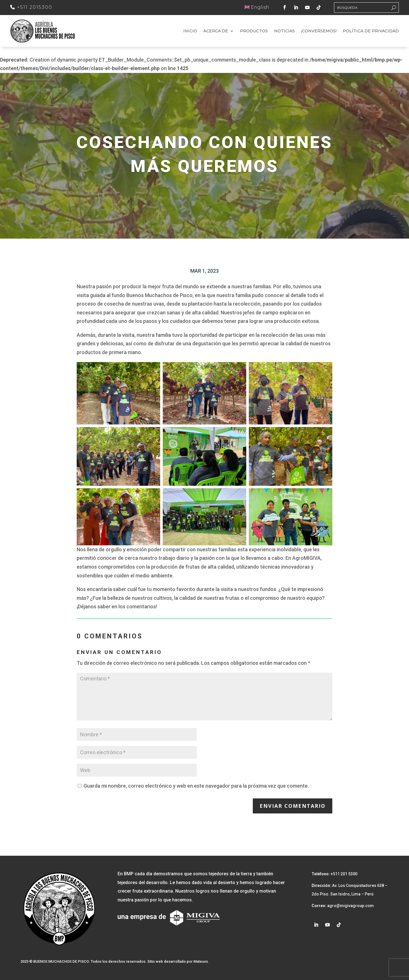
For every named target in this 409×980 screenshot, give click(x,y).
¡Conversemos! (319, 31)
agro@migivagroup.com (350, 906)
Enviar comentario (293, 806)
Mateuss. (201, 961)
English (257, 7)
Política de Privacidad (371, 31)
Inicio (190, 31)
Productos (254, 31)
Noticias (284, 31)
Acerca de (216, 31)
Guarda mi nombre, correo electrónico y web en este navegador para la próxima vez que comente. (196, 786)
